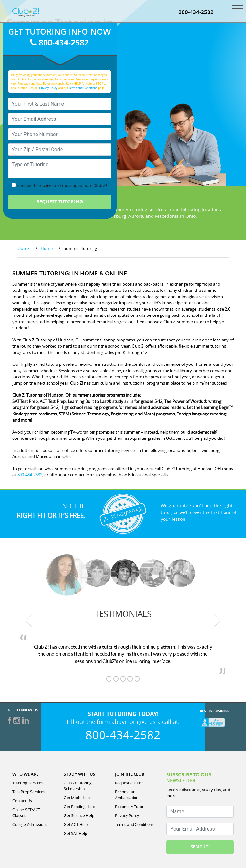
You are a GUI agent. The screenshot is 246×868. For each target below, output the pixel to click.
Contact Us (22, 801)
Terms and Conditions (83, 88)
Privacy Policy (49, 88)
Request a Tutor (129, 783)
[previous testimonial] (29, 621)
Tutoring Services (28, 783)
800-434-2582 (196, 12)
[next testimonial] (217, 621)
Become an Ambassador (126, 795)
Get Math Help (77, 798)
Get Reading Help (79, 807)
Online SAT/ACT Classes (26, 813)
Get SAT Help (75, 834)
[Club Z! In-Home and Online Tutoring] (26, 12)
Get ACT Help (76, 825)
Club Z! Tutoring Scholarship (78, 786)
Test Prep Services (29, 792)
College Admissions (30, 825)
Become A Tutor (129, 807)
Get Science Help (79, 816)
